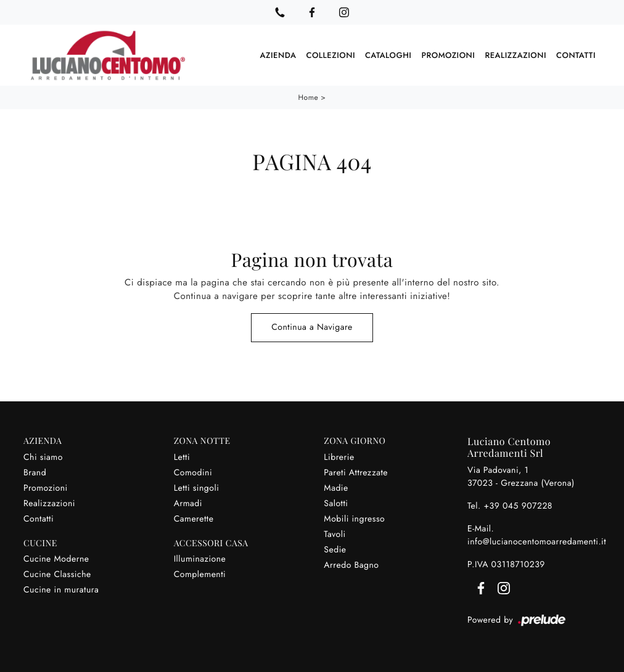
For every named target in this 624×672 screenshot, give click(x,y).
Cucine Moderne (56, 559)
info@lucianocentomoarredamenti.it (537, 542)
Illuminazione (200, 559)
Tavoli (335, 535)
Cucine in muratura (61, 590)
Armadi (188, 504)
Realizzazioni (515, 55)
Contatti (576, 55)
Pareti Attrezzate (356, 473)
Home (309, 97)
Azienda (278, 55)
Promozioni (448, 55)
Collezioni (330, 55)
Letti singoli (197, 488)
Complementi (200, 575)
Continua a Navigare (312, 327)
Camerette (194, 519)
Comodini (193, 473)
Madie (336, 488)
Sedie (335, 550)
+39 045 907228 (518, 506)
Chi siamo (43, 457)
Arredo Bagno (351, 565)
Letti (182, 457)
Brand (35, 473)
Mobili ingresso (354, 519)
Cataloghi (388, 55)
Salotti (336, 504)
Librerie (339, 457)
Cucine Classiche (57, 575)
